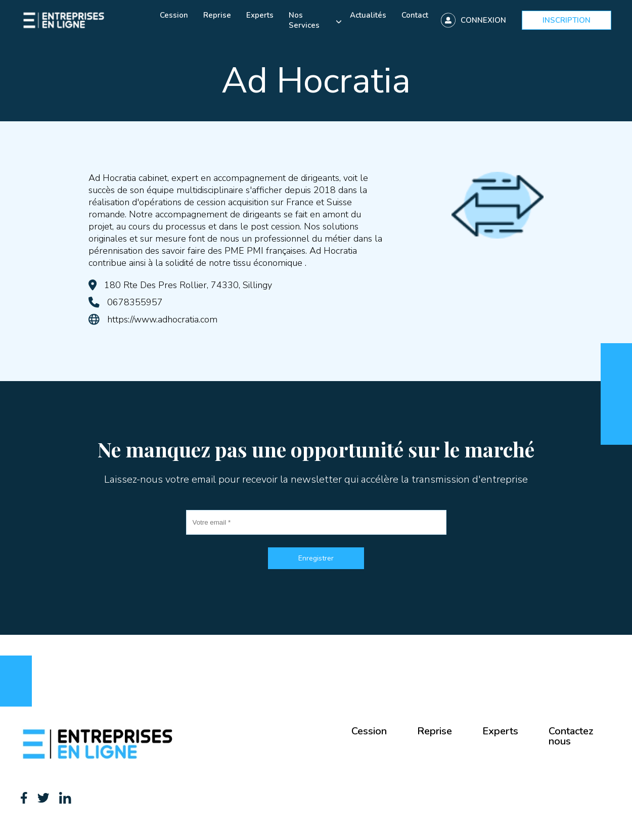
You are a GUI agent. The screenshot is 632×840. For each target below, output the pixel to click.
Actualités (368, 15)
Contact (415, 15)
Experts (260, 15)
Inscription (567, 20)
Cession (174, 15)
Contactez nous (571, 736)
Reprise (217, 15)
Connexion (483, 20)
